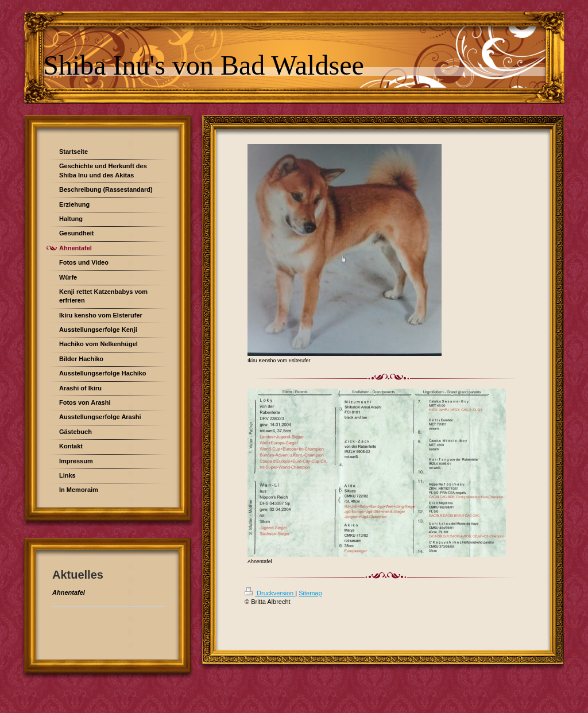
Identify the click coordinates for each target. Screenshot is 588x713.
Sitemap (310, 593)
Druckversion (270, 593)
